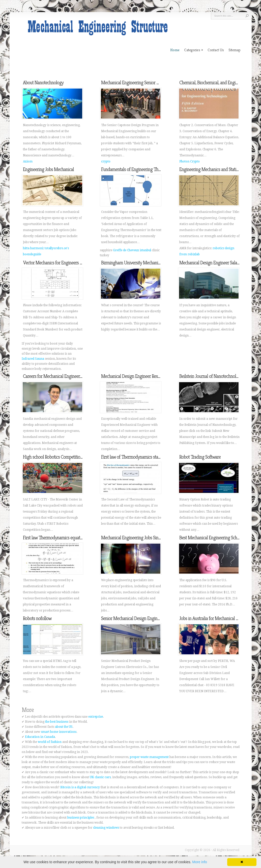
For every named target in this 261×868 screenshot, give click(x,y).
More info (199, 862)
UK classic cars (100, 777)
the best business (57, 722)
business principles (81, 818)
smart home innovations (59, 732)
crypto (106, 161)
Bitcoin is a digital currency (80, 787)
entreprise (96, 717)
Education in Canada (40, 737)
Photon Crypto (190, 161)
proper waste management (149, 757)
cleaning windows (106, 828)
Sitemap (235, 50)
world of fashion (50, 742)
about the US (64, 727)
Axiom (28, 161)
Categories (194, 50)
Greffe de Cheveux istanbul (132, 250)
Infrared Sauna (33, 359)
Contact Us (216, 50)
